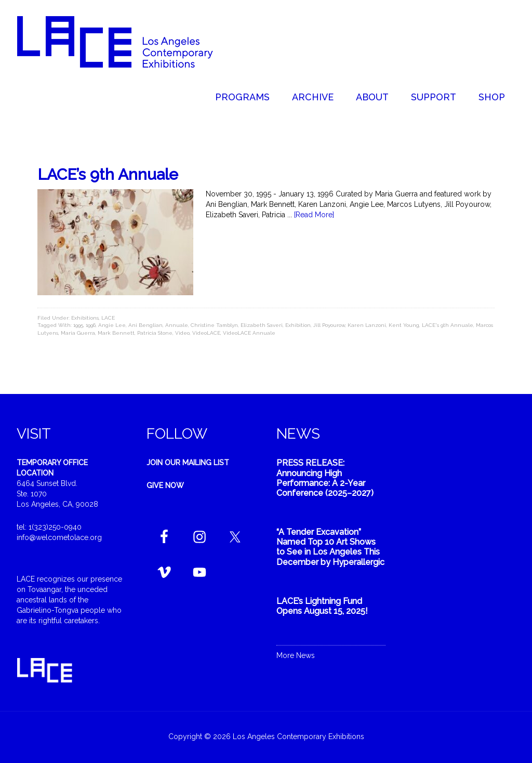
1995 (78, 325)
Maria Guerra (78, 333)
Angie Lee (112, 325)
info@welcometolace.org (59, 537)
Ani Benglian (145, 325)
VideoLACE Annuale (249, 333)
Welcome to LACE (126, 42)
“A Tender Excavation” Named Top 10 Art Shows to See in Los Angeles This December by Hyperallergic (330, 547)
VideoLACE (206, 333)
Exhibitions (85, 318)
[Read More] (314, 215)
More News (296, 655)
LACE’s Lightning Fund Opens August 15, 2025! (322, 606)
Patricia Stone (155, 333)
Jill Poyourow (329, 325)
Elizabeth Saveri (262, 325)
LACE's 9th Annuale (448, 325)
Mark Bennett (116, 333)
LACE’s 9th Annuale (108, 174)
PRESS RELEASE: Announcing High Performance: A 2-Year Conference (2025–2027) (325, 478)
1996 (91, 325)
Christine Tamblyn (214, 325)
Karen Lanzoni (367, 325)
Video (182, 333)
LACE (108, 318)
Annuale (177, 325)
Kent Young (404, 325)
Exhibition (298, 325)
